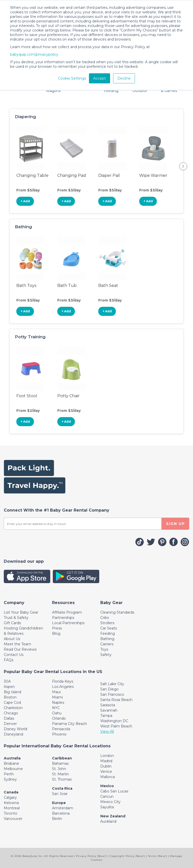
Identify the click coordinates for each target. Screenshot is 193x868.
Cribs (105, 618)
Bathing (107, 639)
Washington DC (114, 721)
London (107, 756)
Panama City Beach (69, 724)
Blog (56, 633)
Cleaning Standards (117, 612)
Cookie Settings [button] (72, 78)
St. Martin (60, 774)
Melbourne (13, 769)
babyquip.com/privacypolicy (34, 54)
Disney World (15, 729)
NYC (56, 708)
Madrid (106, 761)
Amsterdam (63, 808)
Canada (11, 792)
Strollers (107, 623)
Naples (58, 703)
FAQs (9, 660)
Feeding (108, 633)
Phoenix (59, 734)
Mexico (107, 786)
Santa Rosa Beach (116, 700)
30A (7, 681)
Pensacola (61, 729)
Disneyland (13, 734)
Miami (57, 697)
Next (183, 166)
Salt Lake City (112, 684)
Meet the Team (17, 644)
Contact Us (14, 655)
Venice (106, 772)
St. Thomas (62, 779)
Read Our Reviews (20, 649)
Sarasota (108, 705)
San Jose (60, 794)
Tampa (106, 716)
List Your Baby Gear (21, 612)
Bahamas (60, 763)
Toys (104, 649)
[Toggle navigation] (14, 603)
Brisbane (11, 763)
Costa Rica (62, 788)
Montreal (12, 808)
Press (57, 628)
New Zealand (113, 816)
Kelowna (11, 803)
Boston (10, 697)
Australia (12, 758)
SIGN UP (176, 524)
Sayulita (107, 807)
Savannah (109, 710)
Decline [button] (124, 78)
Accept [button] (100, 78)
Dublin (106, 766)
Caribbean (62, 758)
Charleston (13, 708)
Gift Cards (12, 623)
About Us (12, 639)
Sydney (10, 779)
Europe (59, 803)
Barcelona (61, 813)
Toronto (11, 813)
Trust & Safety (16, 618)
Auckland (108, 821)
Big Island (12, 692)
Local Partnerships (68, 623)
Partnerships (63, 618)
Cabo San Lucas (114, 791)
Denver (10, 724)
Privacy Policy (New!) (91, 856)
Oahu (57, 713)
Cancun (107, 796)
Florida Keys (63, 681)
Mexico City (110, 802)
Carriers (107, 644)
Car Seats (109, 628)
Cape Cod (12, 703)
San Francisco (112, 694)
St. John (59, 769)
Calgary (10, 797)
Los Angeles (63, 687)
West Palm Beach (116, 726)
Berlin (57, 819)
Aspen (9, 687)
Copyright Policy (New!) (127, 856)
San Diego (109, 689)
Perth (9, 774)
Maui (56, 692)
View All (107, 731)
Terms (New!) (158, 856)
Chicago (11, 713)
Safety (106, 655)
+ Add (25, 201)
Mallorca (108, 777)
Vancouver (13, 819)
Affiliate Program (67, 612)
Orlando (59, 718)
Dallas (9, 718)
